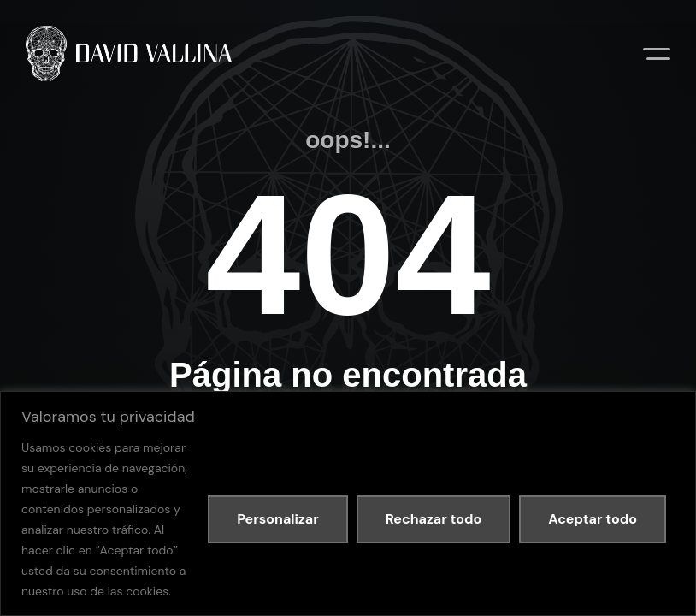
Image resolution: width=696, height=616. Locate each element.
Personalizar (278, 519)
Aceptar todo (593, 519)
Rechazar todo (434, 519)
